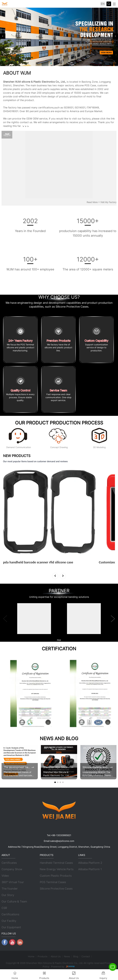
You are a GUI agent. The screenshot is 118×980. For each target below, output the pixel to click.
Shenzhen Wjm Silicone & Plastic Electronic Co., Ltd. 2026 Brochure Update (57, 767)
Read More (92, 202)
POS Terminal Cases (53, 882)
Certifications (10, 915)
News (67, 957)
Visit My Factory (108, 202)
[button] (3, 36)
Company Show (12, 869)
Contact (86, 957)
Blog (76, 957)
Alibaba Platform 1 (90, 869)
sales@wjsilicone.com (62, 841)
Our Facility (9, 921)
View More (11, 567)
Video (5, 876)
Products (43, 957)
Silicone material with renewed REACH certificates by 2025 (96, 767)
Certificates (9, 863)
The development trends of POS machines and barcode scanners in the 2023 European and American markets (17, 767)
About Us (56, 957)
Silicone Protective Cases (56, 889)
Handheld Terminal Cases (56, 863)
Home (31, 957)
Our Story (8, 895)
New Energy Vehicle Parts (57, 869)
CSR (4, 908)
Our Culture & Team (14, 902)
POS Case (90, 85)
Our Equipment (11, 927)
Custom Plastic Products (56, 876)
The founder (10, 889)
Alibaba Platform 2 (90, 863)
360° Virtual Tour (13, 882)
